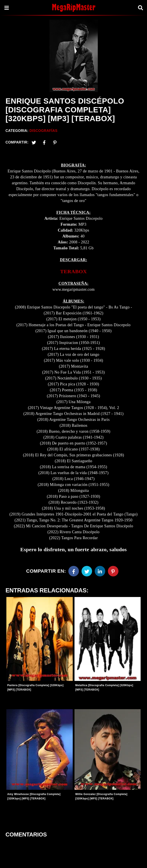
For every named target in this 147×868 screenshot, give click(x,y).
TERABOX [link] (74, 271)
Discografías (43, 131)
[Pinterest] (55, 142)
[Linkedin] (100, 571)
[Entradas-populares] (40, 639)
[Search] (140, 8)
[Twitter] (34, 142)
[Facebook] (74, 571)
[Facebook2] (44, 142)
